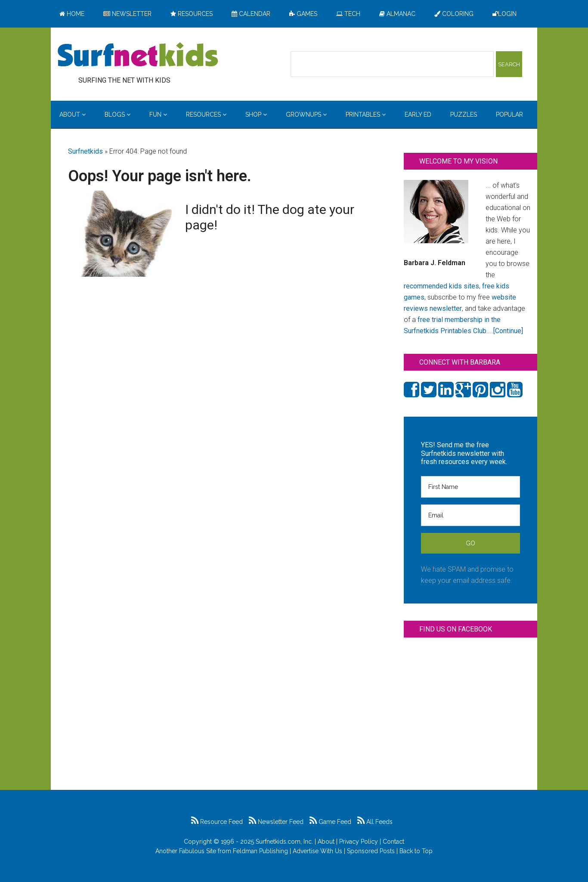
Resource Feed (217, 822)
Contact (393, 842)
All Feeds (375, 822)
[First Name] (470, 487)
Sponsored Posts (371, 851)
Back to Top (416, 851)
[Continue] (508, 331)
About (326, 842)
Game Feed (330, 822)
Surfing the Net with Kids (138, 56)
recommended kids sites (441, 286)
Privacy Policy (359, 842)
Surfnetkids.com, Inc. (284, 842)
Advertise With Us (317, 851)
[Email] (470, 515)
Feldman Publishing (260, 851)
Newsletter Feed (276, 822)
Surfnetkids (85, 151)
